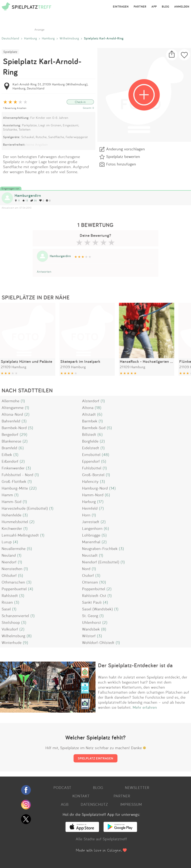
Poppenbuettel (14, 589)
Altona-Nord (12, 414)
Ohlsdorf (9, 575)
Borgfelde (90, 441)
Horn (86, 515)
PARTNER (140, 7)
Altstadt (89, 414)
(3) (24, 421)
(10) (103, 582)
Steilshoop (11, 622)
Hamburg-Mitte (15, 488)
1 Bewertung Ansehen (15, 108)
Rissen (7, 602)
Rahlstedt (10, 595)
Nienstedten (12, 569)
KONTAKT (81, 796)
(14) (113, 488)
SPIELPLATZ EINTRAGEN (95, 758)
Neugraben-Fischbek (100, 548)
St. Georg (90, 616)
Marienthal (91, 542)
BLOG (166, 7)
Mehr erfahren (145, 707)
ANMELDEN (182, 7)
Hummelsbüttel (15, 522)
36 (34, 200)
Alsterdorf (91, 401)
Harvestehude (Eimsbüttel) (25, 508)
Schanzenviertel (15, 616)
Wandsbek (91, 629)
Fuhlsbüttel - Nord (18, 475)
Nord (86, 569)
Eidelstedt (91, 448)
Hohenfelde (12, 515)
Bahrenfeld (11, 421)
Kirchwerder (12, 528)
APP (154, 7)
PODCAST (62, 787)
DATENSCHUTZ (94, 804)
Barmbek (90, 421)
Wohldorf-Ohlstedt (98, 642)
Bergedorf (10, 434)
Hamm (7, 495)
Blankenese (11, 441)
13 (25, 200)
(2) (27, 414)
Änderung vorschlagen (126, 149)
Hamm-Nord (93, 495)
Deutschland (10, 38)
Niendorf (9, 562)
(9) (26, 642)
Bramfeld (9, 448)
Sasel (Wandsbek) (98, 609)
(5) (31, 428)
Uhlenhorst (92, 622)
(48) (106, 454)
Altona (88, 407)
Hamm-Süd (12, 501)
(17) (100, 501)
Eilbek (7, 454)
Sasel (6, 609)
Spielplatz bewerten (123, 156)
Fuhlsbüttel (92, 468)
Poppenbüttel (94, 589)
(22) (33, 488)
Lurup (7, 542)
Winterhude (12, 642)
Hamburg (31, 38)
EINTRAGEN (121, 7)
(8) (104, 629)
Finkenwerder (13, 468)
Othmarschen (13, 582)
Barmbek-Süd (94, 428)
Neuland (9, 555)
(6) (100, 414)
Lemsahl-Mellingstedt (20, 535)
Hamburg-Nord (95, 488)
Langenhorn (92, 528)
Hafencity (90, 481)
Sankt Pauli (92, 602)
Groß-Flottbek (14, 481)
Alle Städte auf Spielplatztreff (101, 839)
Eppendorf (91, 461)
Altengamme (13, 407)
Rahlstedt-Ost (94, 595)
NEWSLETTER (137, 787)
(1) (23, 401)
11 (17, 200)
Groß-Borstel (93, 475)
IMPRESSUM (131, 804)
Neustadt (90, 555)
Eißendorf (10, 461)
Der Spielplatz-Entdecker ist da (135, 665)
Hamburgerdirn (28, 195)
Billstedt (89, 434)
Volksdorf (10, 629)
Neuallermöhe (14, 548)
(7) (101, 508)
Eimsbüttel (91, 454)
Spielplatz (10, 52)
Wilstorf (89, 636)
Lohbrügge (91, 535)
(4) (16, 542)
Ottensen (90, 582)
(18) (98, 407)
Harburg (89, 501)
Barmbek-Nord (14, 428)
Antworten (44, 272)
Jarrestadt (91, 522)
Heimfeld (90, 508)
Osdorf (88, 575)
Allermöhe (11, 401)
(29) (24, 434)
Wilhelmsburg (69, 38)
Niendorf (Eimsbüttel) (101, 562)
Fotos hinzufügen (121, 164)
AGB (65, 804)
